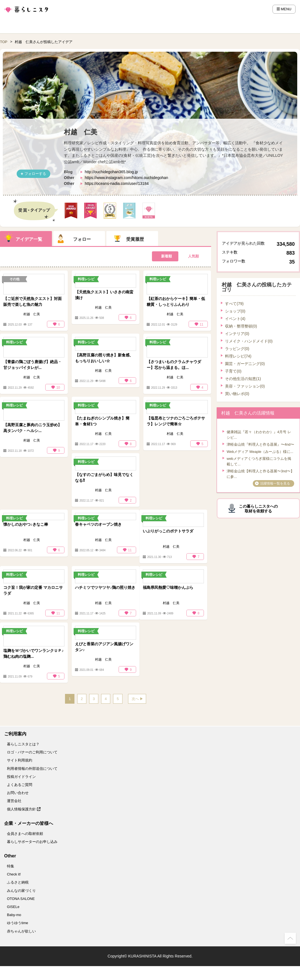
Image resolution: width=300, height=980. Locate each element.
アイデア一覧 (29, 239)
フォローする (35, 174)
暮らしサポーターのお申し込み (32, 842)
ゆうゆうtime (17, 923)
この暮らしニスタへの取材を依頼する (258, 509)
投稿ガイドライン (21, 777)
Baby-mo (14, 915)
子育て (233, 371)
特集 (11, 866)
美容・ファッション (245, 386)
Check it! (14, 874)
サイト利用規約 (20, 760)
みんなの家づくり (21, 891)
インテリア (237, 334)
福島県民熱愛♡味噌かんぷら (168, 587)
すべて (234, 304)
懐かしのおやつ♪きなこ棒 (26, 524)
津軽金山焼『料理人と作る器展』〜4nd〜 (260, 444)
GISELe (13, 907)
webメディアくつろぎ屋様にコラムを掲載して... (259, 461)
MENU (284, 9)
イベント (235, 319)
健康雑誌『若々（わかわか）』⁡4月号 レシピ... (259, 435)
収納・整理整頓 (241, 326)
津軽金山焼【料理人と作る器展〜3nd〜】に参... (260, 474)
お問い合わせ (18, 793)
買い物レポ (237, 394)
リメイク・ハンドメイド (249, 341)
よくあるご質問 (20, 785)
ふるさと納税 (18, 882)
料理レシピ (238, 356)
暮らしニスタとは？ (23, 744)
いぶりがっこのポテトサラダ (168, 531)
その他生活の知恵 (243, 379)
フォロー (82, 239)
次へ (135, 699)
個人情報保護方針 (24, 809)
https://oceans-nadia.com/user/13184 (117, 183)
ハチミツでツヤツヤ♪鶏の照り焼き (105, 587)
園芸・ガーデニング (245, 364)
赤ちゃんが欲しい (21, 931)
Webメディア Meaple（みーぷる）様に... (260, 452)
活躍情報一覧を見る (275, 483)
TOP (4, 42)
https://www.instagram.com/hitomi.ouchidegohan (126, 178)
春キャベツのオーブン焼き (98, 524)
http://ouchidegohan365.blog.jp (111, 172)
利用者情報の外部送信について (32, 769)
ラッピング (237, 349)
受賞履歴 (135, 239)
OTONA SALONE (21, 899)
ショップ (235, 311)
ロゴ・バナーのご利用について (32, 752)
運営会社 (14, 801)
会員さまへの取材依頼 (25, 834)
